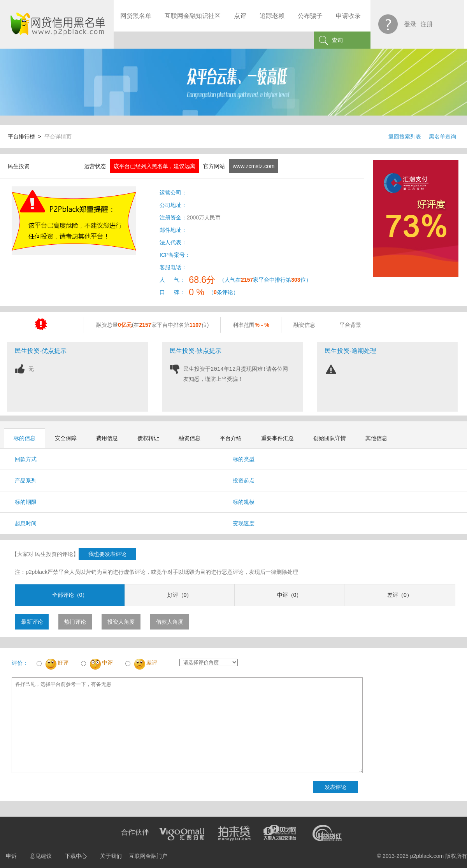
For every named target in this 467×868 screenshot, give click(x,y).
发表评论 (335, 787)
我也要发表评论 (107, 554)
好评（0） (180, 595)
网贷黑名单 (136, 16)
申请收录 (348, 16)
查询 (337, 40)
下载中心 (76, 856)
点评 (240, 16)
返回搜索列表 (405, 137)
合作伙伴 (135, 832)
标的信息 (25, 438)
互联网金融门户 (148, 856)
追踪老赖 (272, 16)
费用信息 (107, 438)
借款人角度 (170, 622)
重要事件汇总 (277, 438)
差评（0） (400, 595)
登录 (410, 24)
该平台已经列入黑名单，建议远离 (154, 166)
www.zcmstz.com (254, 166)
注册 (427, 24)
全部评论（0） (70, 595)
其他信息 (376, 438)
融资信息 (190, 438)
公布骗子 (310, 16)
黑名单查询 (442, 137)
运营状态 (95, 166)
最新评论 (32, 622)
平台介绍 (231, 438)
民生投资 (19, 166)
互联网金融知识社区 (193, 16)
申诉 (11, 856)
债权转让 (148, 438)
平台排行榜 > (26, 137)
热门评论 (75, 622)
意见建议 (41, 856)
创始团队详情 (330, 438)
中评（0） (290, 595)
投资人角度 (121, 622)
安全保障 (66, 438)
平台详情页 (58, 137)
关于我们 (111, 856)
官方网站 (214, 166)
